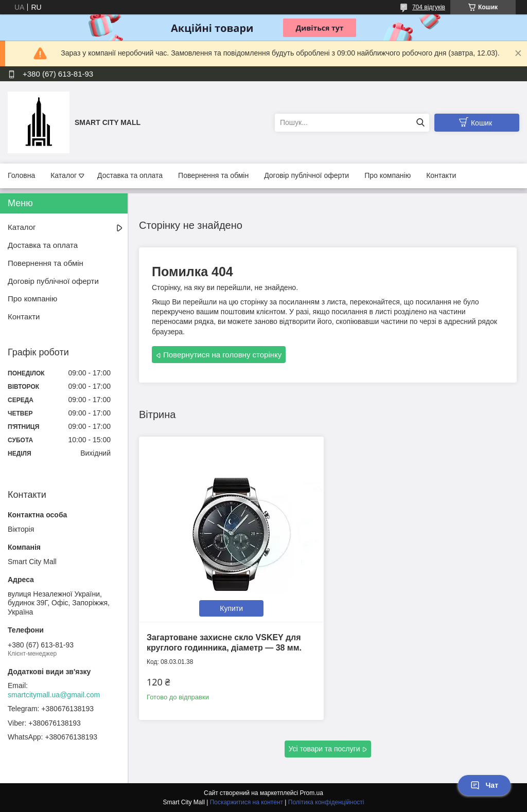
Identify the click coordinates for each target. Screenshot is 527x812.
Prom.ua (312, 793)
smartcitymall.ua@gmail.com (54, 695)
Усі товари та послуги (324, 749)
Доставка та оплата (130, 175)
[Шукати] (420, 123)
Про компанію (388, 175)
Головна (21, 175)
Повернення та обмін (213, 175)
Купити (231, 608)
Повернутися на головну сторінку (222, 355)
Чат (484, 785)
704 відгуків (429, 7)
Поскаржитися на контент (247, 802)
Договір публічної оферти (306, 175)
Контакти (441, 175)
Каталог (64, 175)
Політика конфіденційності (326, 802)
